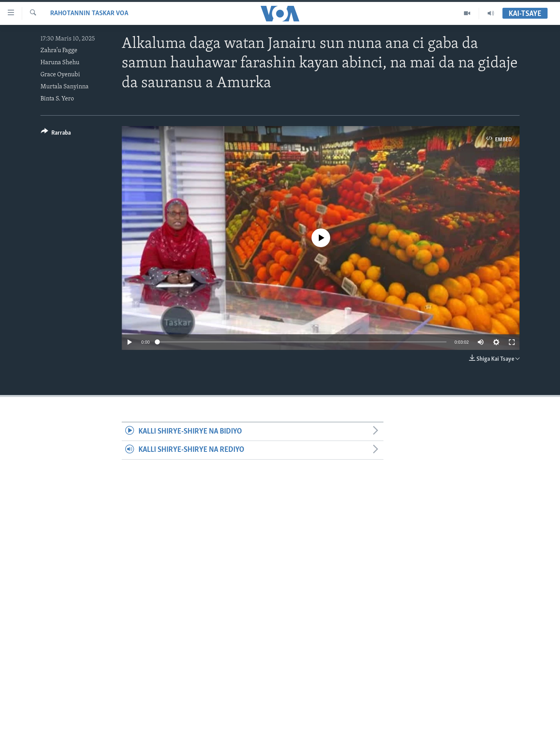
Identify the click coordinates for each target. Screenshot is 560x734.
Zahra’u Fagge (59, 51)
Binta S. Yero (57, 99)
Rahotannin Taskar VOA (89, 13)
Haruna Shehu (60, 63)
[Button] (56, 134)
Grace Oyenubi (60, 75)
